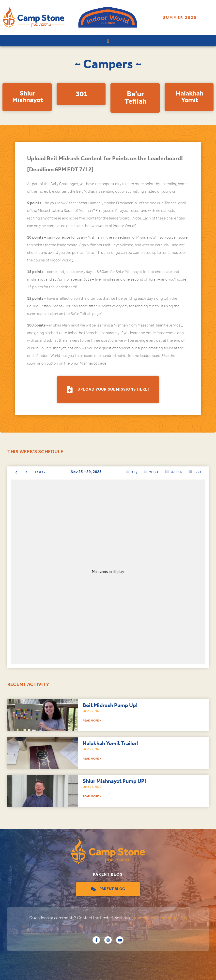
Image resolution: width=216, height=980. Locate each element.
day (135, 472)
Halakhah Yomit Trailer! (111, 744)
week (154, 472)
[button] (108, 41)
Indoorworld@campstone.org (159, 918)
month (177, 472)
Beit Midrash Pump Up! (110, 706)
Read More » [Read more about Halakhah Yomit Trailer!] (92, 759)
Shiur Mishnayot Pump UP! (114, 781)
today (40, 472)
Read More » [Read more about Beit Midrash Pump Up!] (92, 721)
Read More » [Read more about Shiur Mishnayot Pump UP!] (92, 796)
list (198, 472)
